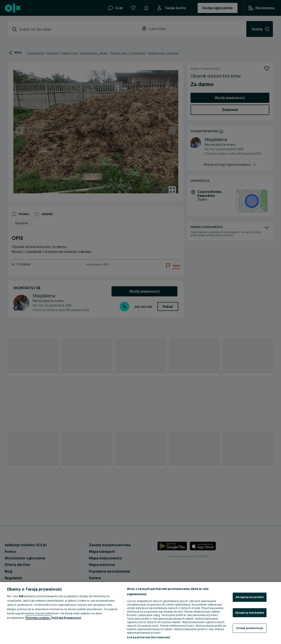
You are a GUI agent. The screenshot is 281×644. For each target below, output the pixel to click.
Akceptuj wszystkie (249, 597)
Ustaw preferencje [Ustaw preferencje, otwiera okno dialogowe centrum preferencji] (250, 628)
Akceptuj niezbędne (250, 613)
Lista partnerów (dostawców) (149, 637)
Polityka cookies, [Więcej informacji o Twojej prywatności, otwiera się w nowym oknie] (38, 618)
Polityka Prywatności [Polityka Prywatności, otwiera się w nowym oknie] (67, 618)
